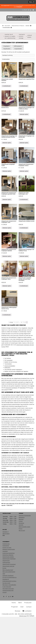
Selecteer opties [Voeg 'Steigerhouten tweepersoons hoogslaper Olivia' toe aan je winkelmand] (7, 296)
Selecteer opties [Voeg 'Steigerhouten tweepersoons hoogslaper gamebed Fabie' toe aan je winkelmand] (7, 206)
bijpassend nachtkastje (11, 398)
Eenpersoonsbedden (10, 376)
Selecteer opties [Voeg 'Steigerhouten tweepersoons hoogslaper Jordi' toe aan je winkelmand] (7, 236)
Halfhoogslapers (18, 46)
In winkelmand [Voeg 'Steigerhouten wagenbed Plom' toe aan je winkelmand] (24, 85)
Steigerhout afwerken (8, 566)
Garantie (21, 535)
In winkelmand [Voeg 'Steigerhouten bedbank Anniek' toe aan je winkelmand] (24, 236)
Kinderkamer (6, 556)
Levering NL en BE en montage (22, 36)
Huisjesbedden (18, 49)
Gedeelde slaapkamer (8, 586)
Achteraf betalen (30, 36)
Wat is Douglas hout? (8, 580)
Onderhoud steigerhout (9, 564)
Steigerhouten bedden (8, 567)
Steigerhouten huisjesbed (9, 575)
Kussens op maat (7, 558)
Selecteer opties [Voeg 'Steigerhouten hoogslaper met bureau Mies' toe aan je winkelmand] (24, 146)
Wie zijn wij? (22, 541)
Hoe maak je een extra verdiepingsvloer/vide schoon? (8, 601)
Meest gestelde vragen (25, 537)
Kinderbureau (6, 554)
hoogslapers (31, 488)
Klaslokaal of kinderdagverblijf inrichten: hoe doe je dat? (9, 592)
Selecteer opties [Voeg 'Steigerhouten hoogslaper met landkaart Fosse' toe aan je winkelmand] (24, 265)
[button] (32, 2)
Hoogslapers (7, 46)
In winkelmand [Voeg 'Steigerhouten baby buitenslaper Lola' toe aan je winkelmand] (24, 206)
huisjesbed (9, 371)
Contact (21, 532)
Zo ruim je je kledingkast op (10, 588)
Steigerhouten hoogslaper (9, 569)
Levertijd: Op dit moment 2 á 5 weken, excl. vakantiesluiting (10, 36)
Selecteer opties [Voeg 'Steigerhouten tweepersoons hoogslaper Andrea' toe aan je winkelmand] (24, 175)
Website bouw (23, 626)
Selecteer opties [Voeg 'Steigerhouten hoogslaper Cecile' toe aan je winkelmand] (7, 175)
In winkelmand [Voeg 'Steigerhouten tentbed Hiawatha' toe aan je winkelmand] (6, 85)
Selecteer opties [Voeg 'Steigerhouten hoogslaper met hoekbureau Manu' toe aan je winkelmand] (24, 115)
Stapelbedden (7, 49)
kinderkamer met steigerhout (9, 439)
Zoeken (24, 10)
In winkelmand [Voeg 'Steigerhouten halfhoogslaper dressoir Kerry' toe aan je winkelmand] (6, 325)
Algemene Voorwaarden (25, 526)
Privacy (21, 539)
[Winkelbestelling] (18, 55)
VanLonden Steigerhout (18, 18)
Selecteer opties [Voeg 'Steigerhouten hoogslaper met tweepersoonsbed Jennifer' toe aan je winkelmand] (7, 146)
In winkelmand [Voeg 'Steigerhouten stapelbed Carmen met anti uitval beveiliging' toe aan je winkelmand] (24, 296)
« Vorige (11, 333)
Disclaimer (21, 534)
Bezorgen (21, 530)
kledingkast (23, 398)
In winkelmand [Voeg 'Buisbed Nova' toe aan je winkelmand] (6, 115)
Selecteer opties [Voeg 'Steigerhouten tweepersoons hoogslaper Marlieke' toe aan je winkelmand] (7, 265)
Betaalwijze (22, 528)
